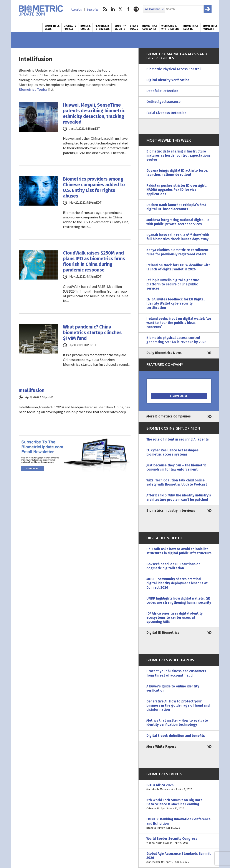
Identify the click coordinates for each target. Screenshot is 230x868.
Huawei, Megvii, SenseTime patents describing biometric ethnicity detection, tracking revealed (94, 114)
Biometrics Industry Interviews (171, 511)
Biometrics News (52, 27)
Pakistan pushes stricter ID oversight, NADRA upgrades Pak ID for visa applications (176, 190)
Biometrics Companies (150, 27)
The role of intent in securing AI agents (178, 439)
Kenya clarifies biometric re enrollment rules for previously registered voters (177, 252)
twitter (121, 9)
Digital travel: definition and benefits (176, 736)
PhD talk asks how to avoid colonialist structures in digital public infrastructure (179, 551)
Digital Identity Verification (168, 80)
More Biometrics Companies (169, 416)
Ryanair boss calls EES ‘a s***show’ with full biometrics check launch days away (178, 237)
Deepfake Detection (162, 91)
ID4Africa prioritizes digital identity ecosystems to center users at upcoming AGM (175, 618)
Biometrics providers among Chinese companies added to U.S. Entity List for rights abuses (94, 188)
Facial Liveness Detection (166, 113)
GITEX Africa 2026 (179, 787)
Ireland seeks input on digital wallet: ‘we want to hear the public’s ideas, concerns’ (179, 323)
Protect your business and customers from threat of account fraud (176, 673)
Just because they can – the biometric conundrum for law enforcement (176, 467)
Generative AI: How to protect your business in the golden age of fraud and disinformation (178, 705)
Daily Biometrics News (164, 353)
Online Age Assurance (163, 102)
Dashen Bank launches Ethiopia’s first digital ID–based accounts (176, 207)
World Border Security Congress (179, 841)
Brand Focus (134, 27)
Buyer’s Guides (85, 27)
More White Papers (161, 747)
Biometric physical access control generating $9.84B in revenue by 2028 (176, 340)
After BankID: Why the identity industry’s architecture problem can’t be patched (179, 497)
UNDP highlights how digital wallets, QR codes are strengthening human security (179, 601)
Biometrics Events (191, 27)
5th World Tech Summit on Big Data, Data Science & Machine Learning (179, 804)
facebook (128, 9)
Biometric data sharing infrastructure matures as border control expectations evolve (178, 156)
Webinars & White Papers (170, 27)
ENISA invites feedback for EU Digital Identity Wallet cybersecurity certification (175, 303)
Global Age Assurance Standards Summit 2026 (179, 858)
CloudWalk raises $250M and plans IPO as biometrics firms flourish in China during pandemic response (94, 261)
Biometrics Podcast (210, 27)
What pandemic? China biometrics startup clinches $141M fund (92, 333)
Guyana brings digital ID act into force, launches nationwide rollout (177, 173)
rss (105, 9)
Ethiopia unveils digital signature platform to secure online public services (173, 284)
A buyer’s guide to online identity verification (173, 688)
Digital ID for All (70, 27)
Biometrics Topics (33, 89)
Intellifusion (32, 390)
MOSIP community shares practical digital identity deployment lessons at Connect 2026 (177, 583)
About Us (76, 10)
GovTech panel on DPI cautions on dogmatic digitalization (173, 566)
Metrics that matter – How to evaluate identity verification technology (177, 723)
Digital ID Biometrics (163, 633)
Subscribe (93, 10)
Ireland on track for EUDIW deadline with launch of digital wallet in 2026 (178, 267)
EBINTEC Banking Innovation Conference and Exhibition (179, 824)
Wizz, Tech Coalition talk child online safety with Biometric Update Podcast (177, 482)
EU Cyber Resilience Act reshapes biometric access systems (172, 452)
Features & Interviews (102, 27)
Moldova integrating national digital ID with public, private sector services (178, 222)
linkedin (113, 9)
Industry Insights (120, 27)
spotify (136, 9)
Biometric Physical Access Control (174, 69)
